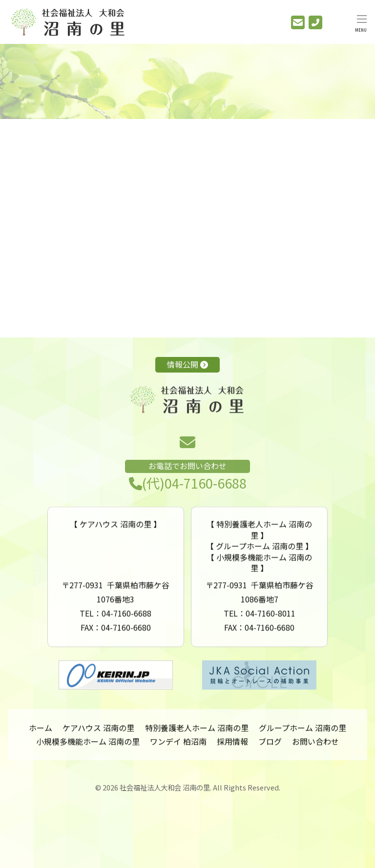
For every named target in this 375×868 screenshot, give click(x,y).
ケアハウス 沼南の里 (98, 732)
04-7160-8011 (271, 628)
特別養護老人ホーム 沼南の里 (197, 732)
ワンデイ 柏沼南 (178, 746)
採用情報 (232, 746)
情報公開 (187, 364)
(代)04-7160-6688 (188, 495)
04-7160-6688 (126, 628)
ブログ (270, 746)
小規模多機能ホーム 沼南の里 (88, 746)
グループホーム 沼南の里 (302, 732)
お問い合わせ (315, 746)
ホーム (41, 732)
